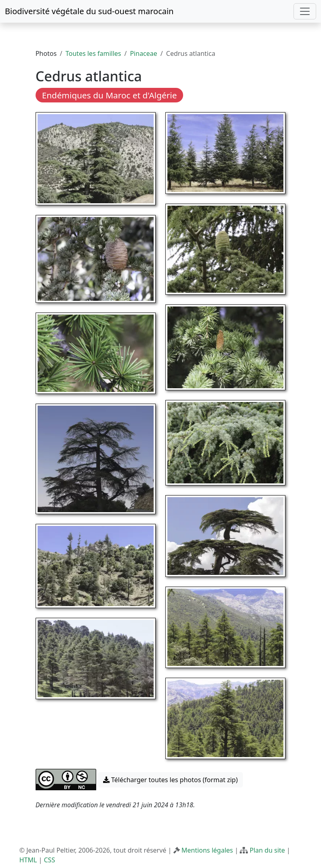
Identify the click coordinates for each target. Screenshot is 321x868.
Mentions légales (207, 850)
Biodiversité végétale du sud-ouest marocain (89, 11)
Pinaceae (143, 53)
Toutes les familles (93, 53)
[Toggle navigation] (305, 11)
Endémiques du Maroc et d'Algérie (110, 95)
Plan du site (267, 850)
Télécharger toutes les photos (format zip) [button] (170, 780)
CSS (49, 860)
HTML (28, 860)
